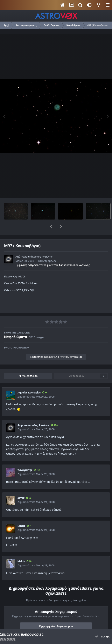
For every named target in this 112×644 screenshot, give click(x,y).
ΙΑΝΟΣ (21, 515)
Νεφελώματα (16, 326)
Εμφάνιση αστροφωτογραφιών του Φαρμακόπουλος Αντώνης (53, 254)
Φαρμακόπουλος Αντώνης (37, 246)
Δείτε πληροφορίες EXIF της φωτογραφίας (56, 346)
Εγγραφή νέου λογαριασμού (56, 616)
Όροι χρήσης (8, 639)
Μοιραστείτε (28, 365)
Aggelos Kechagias (29, 382)
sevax (21, 487)
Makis (21, 551)
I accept (103, 636)
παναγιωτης (25, 459)
